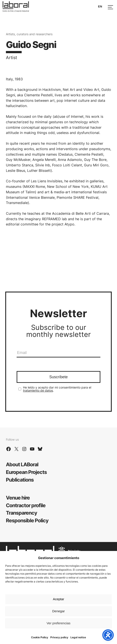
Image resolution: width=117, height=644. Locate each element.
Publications (20, 480)
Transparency (21, 513)
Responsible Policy (27, 520)
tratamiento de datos (38, 390)
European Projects (26, 472)
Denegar (59, 611)
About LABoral (22, 464)
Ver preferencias (58, 623)
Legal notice (78, 637)
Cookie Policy (40, 637)
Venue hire (18, 498)
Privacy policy (59, 637)
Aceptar (59, 599)
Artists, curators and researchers (29, 34)
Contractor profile (26, 505)
